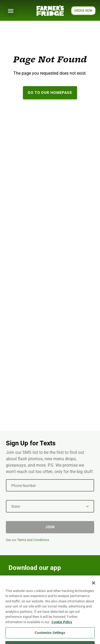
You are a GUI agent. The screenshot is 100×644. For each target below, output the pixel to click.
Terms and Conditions (33, 540)
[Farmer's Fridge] (50, 11)
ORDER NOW (83, 11)
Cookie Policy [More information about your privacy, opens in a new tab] (62, 635)
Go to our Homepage (50, 93)
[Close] (94, 595)
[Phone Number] (50, 485)
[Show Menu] (11, 11)
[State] (50, 506)
